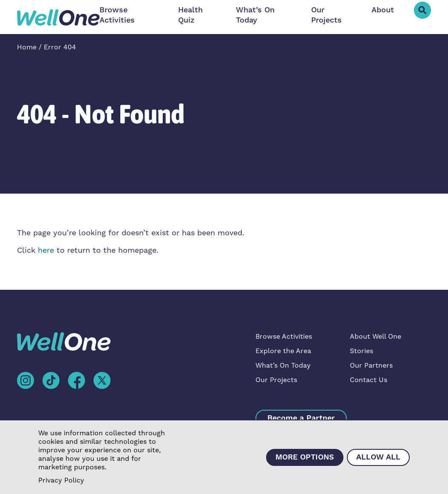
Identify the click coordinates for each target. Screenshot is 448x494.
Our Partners (371, 366)
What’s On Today (255, 15)
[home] (58, 17)
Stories (362, 351)
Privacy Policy (61, 480)
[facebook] (77, 380)
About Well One (376, 337)
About (383, 10)
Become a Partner (301, 418)
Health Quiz (190, 15)
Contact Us (369, 380)
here (46, 250)
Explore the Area (283, 351)
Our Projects (326, 15)
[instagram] (26, 380)
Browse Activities (117, 15)
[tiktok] (51, 380)
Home (27, 47)
